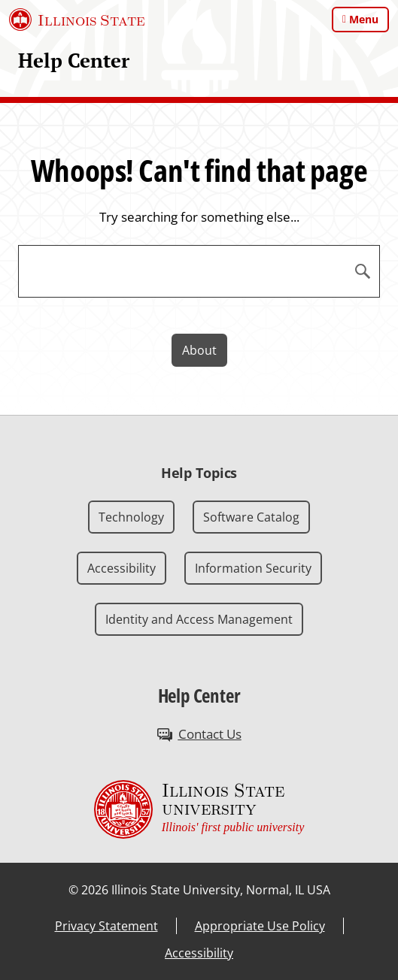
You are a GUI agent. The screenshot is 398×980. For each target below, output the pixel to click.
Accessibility (122, 568)
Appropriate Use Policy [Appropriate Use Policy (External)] (260, 926)
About (199, 350)
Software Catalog (251, 517)
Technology (131, 517)
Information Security (253, 568)
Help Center (74, 60)
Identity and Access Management (199, 619)
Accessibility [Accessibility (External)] (199, 953)
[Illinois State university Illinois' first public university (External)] (199, 809)
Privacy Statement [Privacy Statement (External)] (106, 926)
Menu (364, 19)
